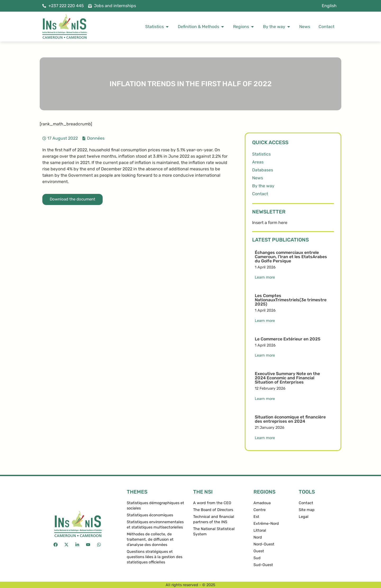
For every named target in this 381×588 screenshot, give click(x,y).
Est (256, 517)
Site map (307, 510)
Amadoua (262, 503)
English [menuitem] (329, 6)
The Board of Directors (213, 510)
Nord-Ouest (264, 544)
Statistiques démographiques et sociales (155, 506)
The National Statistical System (214, 532)
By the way (263, 186)
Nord (258, 537)
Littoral (260, 530)
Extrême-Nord (266, 524)
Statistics (261, 154)
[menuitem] (329, 6)
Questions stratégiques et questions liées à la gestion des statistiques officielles (155, 557)
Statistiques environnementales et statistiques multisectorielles (155, 525)
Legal (304, 517)
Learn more (265, 277)
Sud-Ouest (263, 565)
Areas (258, 162)
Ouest (259, 551)
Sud (257, 558)
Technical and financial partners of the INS (214, 519)
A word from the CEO (212, 503)
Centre (260, 510)
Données (96, 138)
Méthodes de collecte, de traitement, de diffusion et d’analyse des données (150, 539)
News (258, 178)
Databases (263, 170)
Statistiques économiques (150, 515)
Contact (260, 194)
